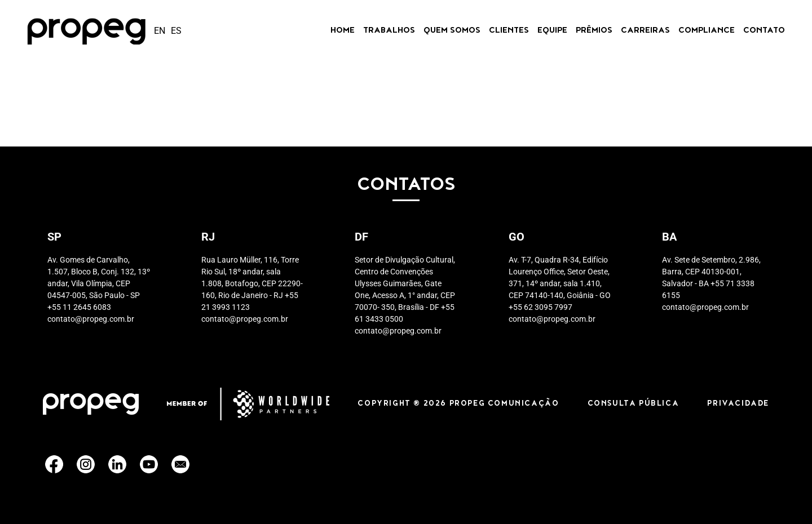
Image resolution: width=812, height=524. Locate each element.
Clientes (509, 31)
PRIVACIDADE (738, 404)
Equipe (552, 31)
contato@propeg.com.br (91, 319)
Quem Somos (452, 31)
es (176, 31)
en (160, 31)
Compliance (707, 31)
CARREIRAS (645, 31)
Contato (764, 31)
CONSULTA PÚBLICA (634, 404)
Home (343, 31)
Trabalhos (389, 31)
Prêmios (594, 31)
